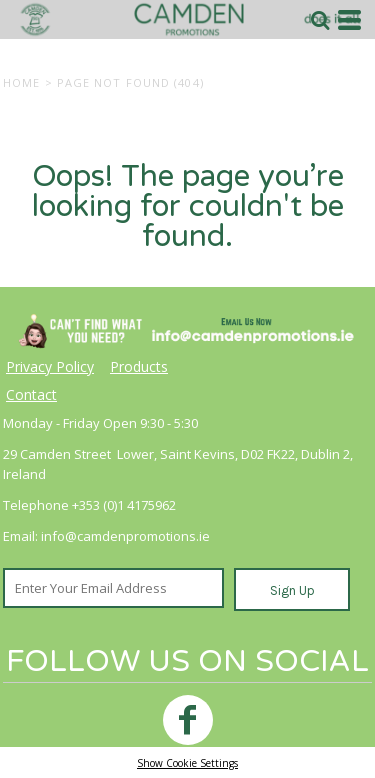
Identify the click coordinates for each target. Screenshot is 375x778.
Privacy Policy (50, 366)
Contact (31, 394)
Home (21, 82)
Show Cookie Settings (187, 763)
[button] (320, 20)
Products (139, 366)
